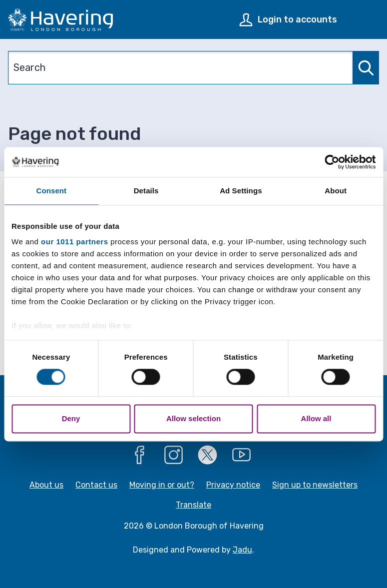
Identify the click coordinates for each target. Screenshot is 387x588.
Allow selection (193, 418)
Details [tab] (146, 191)
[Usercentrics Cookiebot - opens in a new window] (332, 162)
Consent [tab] (52, 191)
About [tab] (336, 191)
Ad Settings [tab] (241, 191)
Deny (71, 418)
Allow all (316, 418)
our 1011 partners (74, 242)
